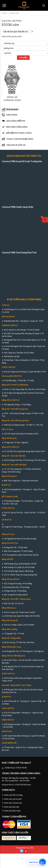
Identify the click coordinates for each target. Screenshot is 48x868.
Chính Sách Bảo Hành (12, 811)
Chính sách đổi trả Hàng (13, 795)
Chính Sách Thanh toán (13, 803)
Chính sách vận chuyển (13, 799)
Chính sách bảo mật (11, 807)
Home (4, 13)
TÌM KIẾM (23, 58)
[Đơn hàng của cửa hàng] (18, 31)
